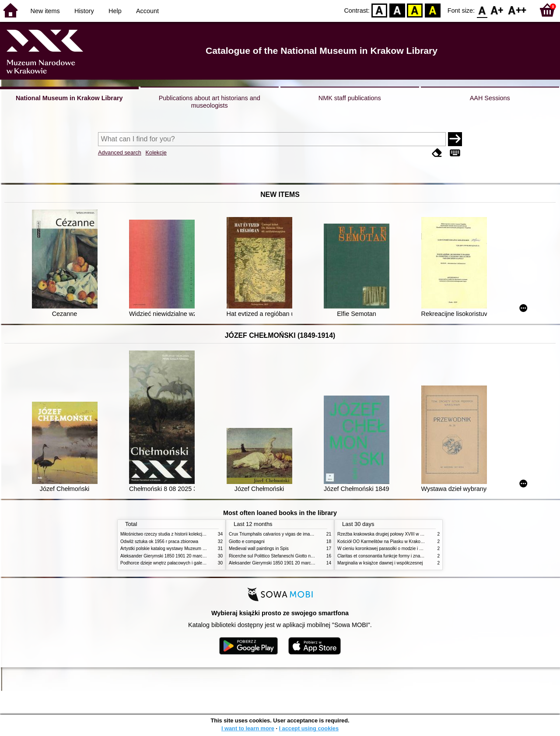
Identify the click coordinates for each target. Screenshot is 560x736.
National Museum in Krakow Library (69, 98)
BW (397, 10)
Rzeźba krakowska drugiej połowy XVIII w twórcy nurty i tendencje (402, 534)
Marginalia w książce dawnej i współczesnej (380, 563)
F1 (497, 10)
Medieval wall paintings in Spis (259, 548)
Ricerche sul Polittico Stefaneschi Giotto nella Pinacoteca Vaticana (294, 556)
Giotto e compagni (247, 541)
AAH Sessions (490, 98)
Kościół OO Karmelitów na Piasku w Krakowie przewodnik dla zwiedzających (412, 541)
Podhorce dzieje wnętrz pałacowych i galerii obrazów (172, 563)
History (84, 11)
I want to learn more (248, 728)
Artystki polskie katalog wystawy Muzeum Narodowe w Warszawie (185, 548)
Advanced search (120, 152)
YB (415, 10)
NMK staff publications (350, 98)
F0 (482, 10)
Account (147, 11)
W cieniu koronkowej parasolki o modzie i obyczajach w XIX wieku (402, 548)
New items (45, 11)
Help (115, 11)
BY (432, 10)
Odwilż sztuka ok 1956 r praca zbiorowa (159, 541)
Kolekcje (156, 152)
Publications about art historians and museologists (210, 102)
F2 (517, 10)
